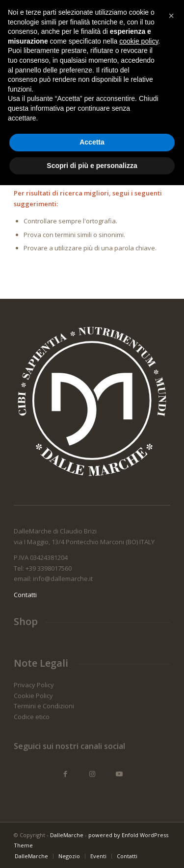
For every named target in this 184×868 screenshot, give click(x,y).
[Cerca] (134, 20)
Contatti (25, 595)
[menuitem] (134, 20)
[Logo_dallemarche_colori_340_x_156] (76, 20)
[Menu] (157, 20)
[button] (171, 699)
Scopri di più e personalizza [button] (92, 848)
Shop (26, 621)
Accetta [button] (92, 825)
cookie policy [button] (139, 723)
